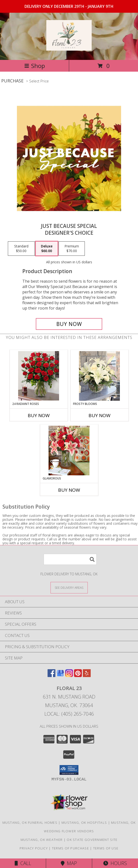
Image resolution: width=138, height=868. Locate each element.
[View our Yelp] (87, 675)
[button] (69, 770)
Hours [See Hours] (115, 863)
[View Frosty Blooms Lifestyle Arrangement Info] (99, 376)
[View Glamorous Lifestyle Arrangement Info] (69, 451)
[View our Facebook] (51, 675)
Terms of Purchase (70, 848)
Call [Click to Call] (23, 863)
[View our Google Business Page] (60, 675)
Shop (35, 66)
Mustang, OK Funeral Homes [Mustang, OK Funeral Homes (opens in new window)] (30, 823)
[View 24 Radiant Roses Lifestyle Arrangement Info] (39, 376)
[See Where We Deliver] (69, 587)
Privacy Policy (34, 848)
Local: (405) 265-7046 (69, 714)
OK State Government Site (92, 840)
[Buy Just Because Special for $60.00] (69, 324)
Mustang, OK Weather (42, 840)
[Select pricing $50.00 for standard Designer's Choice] (21, 249)
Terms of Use (106, 848)
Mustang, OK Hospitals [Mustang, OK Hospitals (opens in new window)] (84, 823)
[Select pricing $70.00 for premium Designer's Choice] (72, 249)
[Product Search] (70, 559)
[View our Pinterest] (78, 675)
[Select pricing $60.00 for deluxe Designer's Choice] (47, 249)
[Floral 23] (69, 48)
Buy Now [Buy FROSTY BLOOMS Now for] (100, 415)
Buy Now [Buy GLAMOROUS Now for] (69, 490)
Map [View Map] (69, 863)
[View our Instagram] (69, 675)
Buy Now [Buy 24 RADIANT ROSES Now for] (39, 415)
